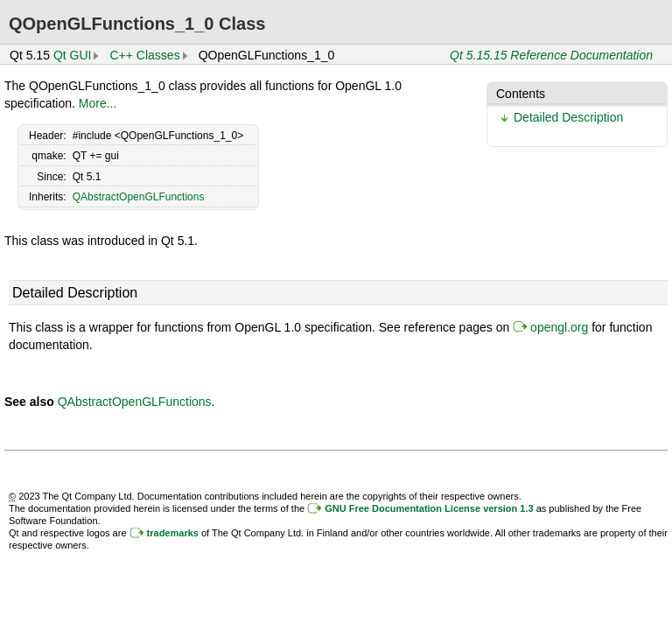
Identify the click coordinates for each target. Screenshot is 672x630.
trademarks (173, 533)
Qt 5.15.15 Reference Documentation (551, 55)
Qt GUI (73, 55)
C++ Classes (144, 55)
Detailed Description (568, 117)
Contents (521, 94)
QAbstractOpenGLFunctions (139, 197)
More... (98, 103)
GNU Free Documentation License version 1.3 (429, 508)
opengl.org (559, 327)
